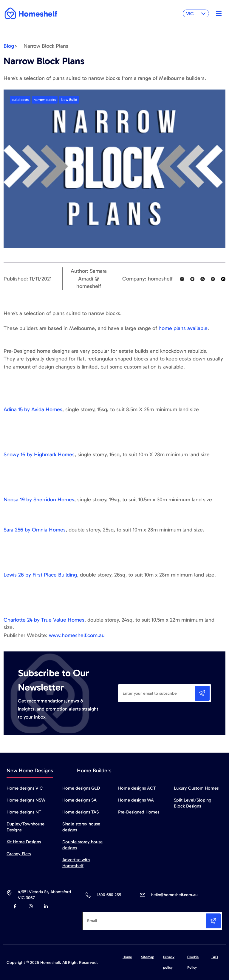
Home (127, 957)
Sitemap (148, 957)
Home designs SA (79, 800)
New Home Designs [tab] (30, 771)
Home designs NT (24, 812)
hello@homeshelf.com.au (174, 895)
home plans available (183, 328)
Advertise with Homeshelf (76, 863)
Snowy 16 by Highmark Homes (39, 454)
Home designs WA (136, 800)
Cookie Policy (193, 962)
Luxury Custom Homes (196, 788)
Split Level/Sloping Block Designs (193, 803)
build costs (20, 100)
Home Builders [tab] (94, 771)
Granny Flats (19, 854)
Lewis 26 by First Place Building (40, 575)
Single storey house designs (81, 827)
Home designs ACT (137, 788)
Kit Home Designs (24, 842)
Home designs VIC (25, 788)
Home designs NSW (26, 800)
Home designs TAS (81, 812)
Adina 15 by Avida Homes (33, 409)
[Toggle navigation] (217, 13)
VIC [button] (196, 14)
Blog (9, 46)
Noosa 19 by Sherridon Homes (39, 500)
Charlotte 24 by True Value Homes (44, 620)
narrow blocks (45, 100)
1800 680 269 (109, 895)
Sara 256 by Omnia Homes (35, 530)
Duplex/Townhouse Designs (25, 827)
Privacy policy (169, 962)
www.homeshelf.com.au (77, 635)
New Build (69, 100)
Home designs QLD (81, 788)
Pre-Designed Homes (139, 812)
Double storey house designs (82, 845)
